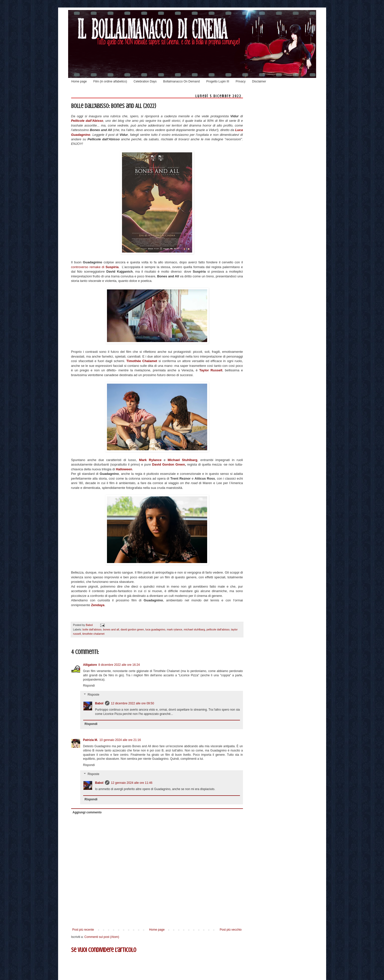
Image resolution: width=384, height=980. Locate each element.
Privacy (241, 81)
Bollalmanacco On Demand (181, 81)
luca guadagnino (155, 629)
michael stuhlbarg (195, 629)
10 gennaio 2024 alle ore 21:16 (120, 740)
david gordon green (132, 629)
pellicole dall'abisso (218, 629)
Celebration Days (145, 81)
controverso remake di (95, 267)
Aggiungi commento (87, 812)
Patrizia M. (91, 740)
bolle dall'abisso (92, 629)
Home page (79, 81)
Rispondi (89, 686)
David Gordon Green (168, 464)
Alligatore (90, 665)
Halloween (124, 469)
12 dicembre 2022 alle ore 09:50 (133, 703)
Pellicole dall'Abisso (87, 121)
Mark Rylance (150, 460)
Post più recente (83, 930)
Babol (99, 703)
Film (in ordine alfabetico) (110, 81)
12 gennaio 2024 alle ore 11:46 (132, 783)
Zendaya (98, 605)
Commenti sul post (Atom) (102, 937)
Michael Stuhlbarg (182, 460)
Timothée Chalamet (142, 361)
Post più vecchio (231, 930)
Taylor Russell (211, 370)
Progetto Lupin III (218, 81)
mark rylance (175, 629)
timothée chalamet (93, 634)
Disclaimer (259, 81)
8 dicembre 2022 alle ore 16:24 (119, 665)
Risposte (94, 695)
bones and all (111, 629)
